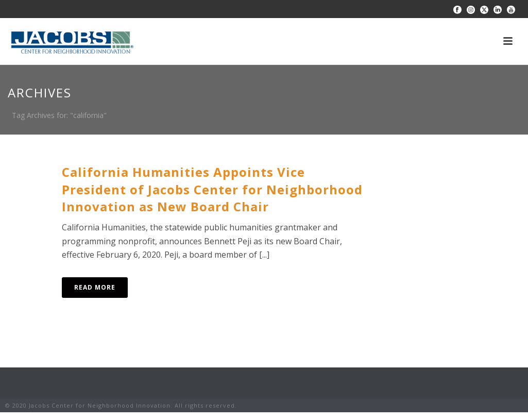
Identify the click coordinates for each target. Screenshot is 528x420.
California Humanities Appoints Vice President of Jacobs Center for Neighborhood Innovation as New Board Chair (212, 189)
